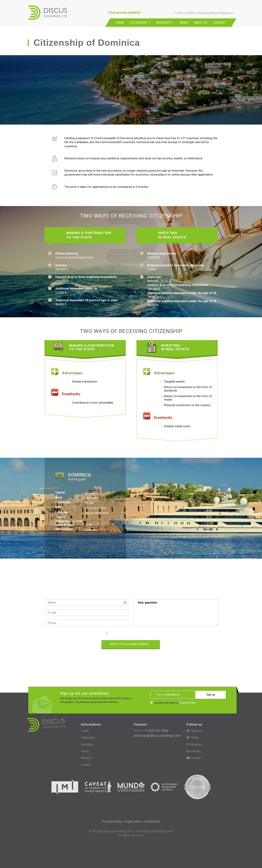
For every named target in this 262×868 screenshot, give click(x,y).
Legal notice (133, 821)
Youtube (193, 758)
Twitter (193, 738)
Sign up (210, 695)
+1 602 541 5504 (156, 731)
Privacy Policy (147, 633)
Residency (165, 23)
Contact (220, 23)
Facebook (194, 731)
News (184, 23)
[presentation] (60, 645)
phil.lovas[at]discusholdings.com (157, 736)
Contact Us (152, 821)
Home (120, 23)
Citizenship (140, 23)
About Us (201, 23)
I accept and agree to (133, 633)
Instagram (194, 744)
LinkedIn (193, 751)
